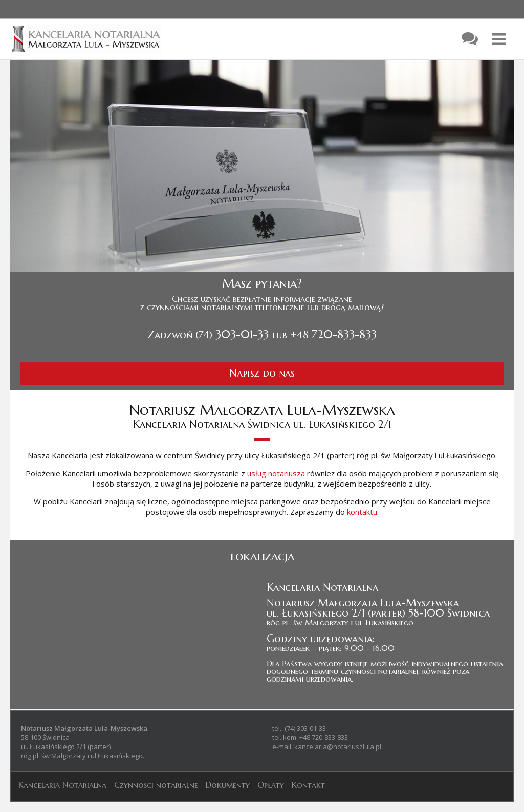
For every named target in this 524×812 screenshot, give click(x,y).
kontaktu (362, 512)
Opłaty (271, 785)
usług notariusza (276, 473)
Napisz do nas (262, 373)
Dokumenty (228, 785)
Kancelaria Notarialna (62, 785)
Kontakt (308, 785)
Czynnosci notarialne (156, 785)
